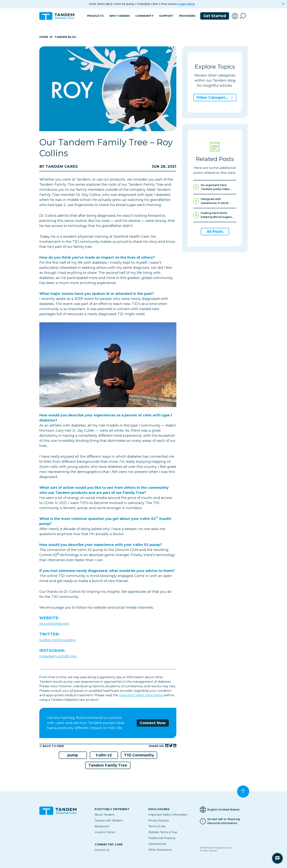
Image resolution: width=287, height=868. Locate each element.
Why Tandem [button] (120, 16)
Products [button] (95, 16)
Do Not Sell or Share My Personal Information (224, 821)
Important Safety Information (141, 695)
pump (73, 755)
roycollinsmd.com (54, 624)
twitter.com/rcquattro (57, 640)
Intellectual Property (162, 838)
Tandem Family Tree (108, 765)
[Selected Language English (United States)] (224, 810)
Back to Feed (52, 746)
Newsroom (102, 826)
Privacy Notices (159, 821)
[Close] (283, 4)
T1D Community (139, 755)
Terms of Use (157, 826)
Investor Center (105, 832)
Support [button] (166, 16)
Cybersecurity (157, 844)
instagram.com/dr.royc (58, 656)
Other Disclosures (160, 850)
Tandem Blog (65, 37)
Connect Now (153, 723)
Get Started (215, 16)
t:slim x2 (104, 755)
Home (44, 37)
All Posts (215, 232)
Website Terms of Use (163, 832)
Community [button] (144, 16)
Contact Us (102, 850)
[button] (235, 16)
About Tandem (105, 815)
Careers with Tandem (109, 821)
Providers (187, 16)
